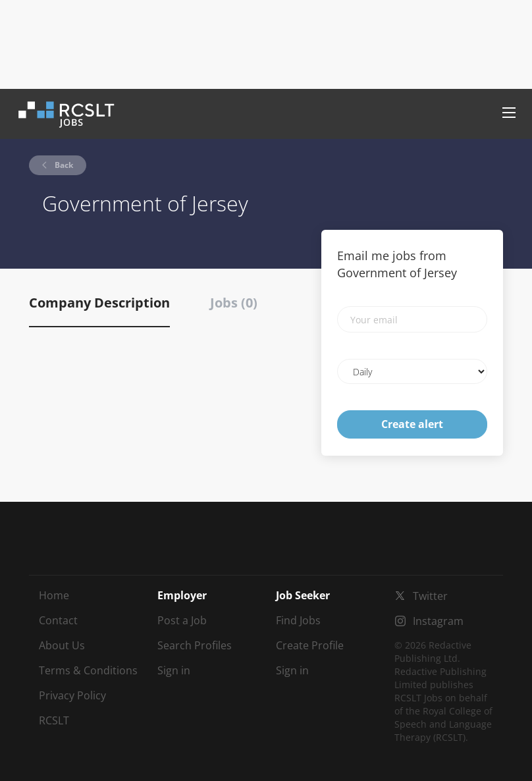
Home (54, 595)
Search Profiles (195, 645)
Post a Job (182, 620)
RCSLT (54, 720)
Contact (58, 620)
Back (63, 165)
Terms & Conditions (88, 670)
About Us (62, 645)
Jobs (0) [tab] (234, 303)
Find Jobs (298, 620)
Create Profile (310, 645)
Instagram (438, 621)
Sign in (174, 670)
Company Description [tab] (99, 303)
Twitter (430, 596)
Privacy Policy (72, 695)
